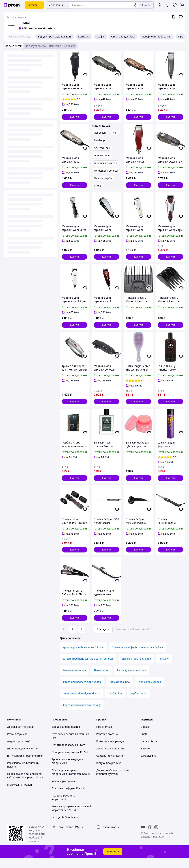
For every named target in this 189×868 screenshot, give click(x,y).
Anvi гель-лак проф (74, 680)
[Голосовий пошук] (135, 5)
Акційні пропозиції (19, 751)
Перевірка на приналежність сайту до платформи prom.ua (25, 786)
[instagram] (156, 837)
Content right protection (111, 766)
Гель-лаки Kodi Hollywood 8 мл (81, 704)
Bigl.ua (145, 737)
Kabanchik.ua (149, 751)
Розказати (113, 862)
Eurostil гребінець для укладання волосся (88, 669)
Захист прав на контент (111, 759)
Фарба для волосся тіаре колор (82, 692)
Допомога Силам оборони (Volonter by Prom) (112, 782)
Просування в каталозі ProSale (70, 762)
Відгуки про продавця (55, 37)
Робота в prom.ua (107, 744)
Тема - (65, 837)
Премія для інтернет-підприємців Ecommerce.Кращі (71, 782)
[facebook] (150, 837)
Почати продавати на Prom (69, 755)
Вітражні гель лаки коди (136, 669)
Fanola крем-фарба (149, 692)
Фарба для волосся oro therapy (82, 715)
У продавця (58, 5)
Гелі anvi (164, 669)
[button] (75, 117)
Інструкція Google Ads (65, 827)
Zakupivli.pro (149, 766)
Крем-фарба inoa (119, 692)
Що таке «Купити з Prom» (23, 759)
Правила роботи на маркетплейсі (64, 807)
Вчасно (145, 759)
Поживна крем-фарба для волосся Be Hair (138, 657)
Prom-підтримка (17, 744)
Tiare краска (101, 680)
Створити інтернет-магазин (69, 744)
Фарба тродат (138, 704)
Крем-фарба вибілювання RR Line (83, 657)
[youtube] (143, 837)
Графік (100, 36)
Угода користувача (63, 791)
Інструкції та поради (20, 795)
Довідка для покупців (20, 737)
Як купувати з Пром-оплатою (25, 766)
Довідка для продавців (66, 737)
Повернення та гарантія (157, 36)
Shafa (144, 744)
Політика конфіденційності (68, 798)
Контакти (84, 36)
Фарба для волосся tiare (131, 680)
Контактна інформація (110, 751)
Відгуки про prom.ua (109, 773)
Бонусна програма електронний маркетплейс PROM (72, 818)
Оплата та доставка (123, 36)
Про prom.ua (104, 737)
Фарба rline (115, 704)
